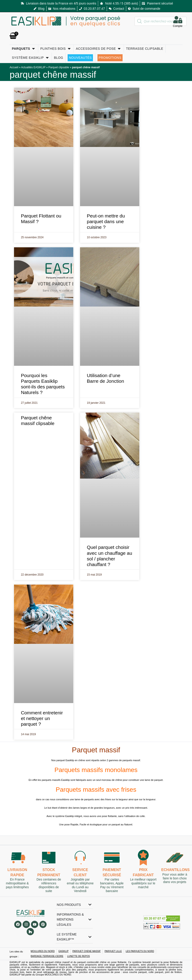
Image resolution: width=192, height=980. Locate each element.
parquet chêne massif (53, 75)
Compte (178, 26)
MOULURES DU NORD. (58, 975)
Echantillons (175, 870)
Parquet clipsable (59, 67)
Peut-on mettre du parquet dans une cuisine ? (106, 221)
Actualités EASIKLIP (33, 67)
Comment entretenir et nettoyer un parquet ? (42, 718)
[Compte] (178, 20)
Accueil (14, 67)
